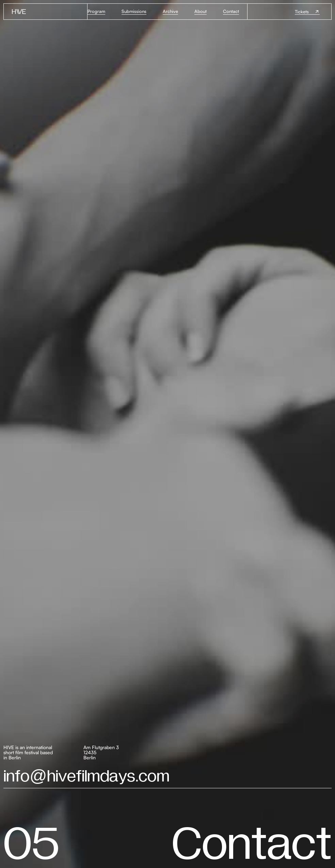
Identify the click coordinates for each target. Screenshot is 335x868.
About (201, 11)
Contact (231, 11)
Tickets (302, 12)
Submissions (134, 11)
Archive (170, 11)
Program (96, 11)
